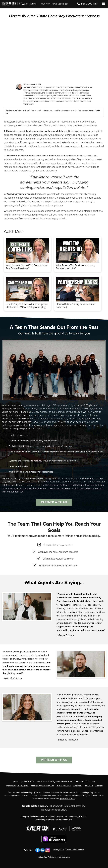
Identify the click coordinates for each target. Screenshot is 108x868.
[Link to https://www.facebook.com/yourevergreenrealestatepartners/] (38, 850)
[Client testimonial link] (27, 606)
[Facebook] (78, 786)
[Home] (19, 3)
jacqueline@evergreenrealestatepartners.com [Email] (54, 820)
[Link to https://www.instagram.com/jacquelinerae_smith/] (48, 850)
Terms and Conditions (75, 850)
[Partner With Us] (28, 782)
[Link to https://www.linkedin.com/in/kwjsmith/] (43, 850)
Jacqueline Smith (34, 84)
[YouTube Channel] (64, 786)
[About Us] (89, 786)
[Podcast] (99, 786)
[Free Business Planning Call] (42, 786)
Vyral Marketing (64, 857)
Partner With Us (54, 502)
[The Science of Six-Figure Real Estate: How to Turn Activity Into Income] (66, 782)
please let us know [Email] (68, 799)
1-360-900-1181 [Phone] (88, 4)
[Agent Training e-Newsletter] (17, 786)
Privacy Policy (59, 850)
